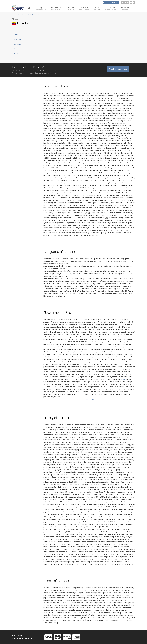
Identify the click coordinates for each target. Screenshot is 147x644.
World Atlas (22, 15)
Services (70, 8)
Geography (18, 39)
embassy (124, 379)
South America (33, 15)
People (16, 54)
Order (125, 8)
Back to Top (89, 399)
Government (18, 44)
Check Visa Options (118, 69)
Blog (97, 8)
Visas (41, 8)
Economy (17, 34)
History (16, 49)
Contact (84, 8)
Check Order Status (111, 3)
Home (14, 15)
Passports (56, 8)
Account (111, 8)
